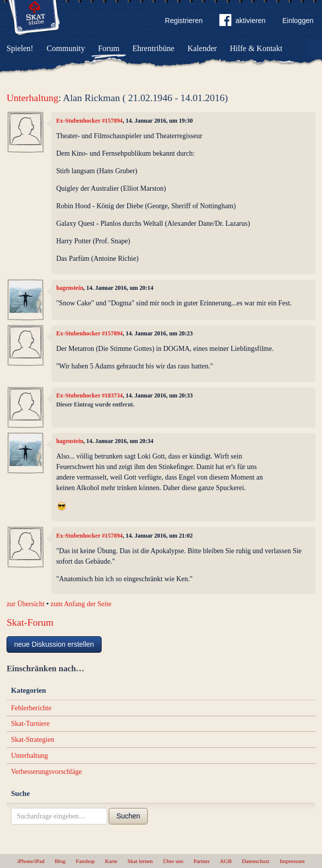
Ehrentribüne (154, 48)
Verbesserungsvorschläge (47, 772)
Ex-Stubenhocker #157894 (89, 121)
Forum (109, 48)
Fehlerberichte (31, 708)
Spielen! (20, 48)
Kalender (202, 48)
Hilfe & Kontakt (256, 48)
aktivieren (242, 22)
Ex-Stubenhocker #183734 (89, 395)
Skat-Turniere (30, 724)
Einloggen (298, 21)
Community (66, 48)
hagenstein (70, 288)
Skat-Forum (30, 622)
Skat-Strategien (33, 740)
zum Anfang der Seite (81, 604)
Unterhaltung (32, 98)
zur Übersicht (26, 604)
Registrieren (184, 21)
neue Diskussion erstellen (54, 644)
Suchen (128, 816)
